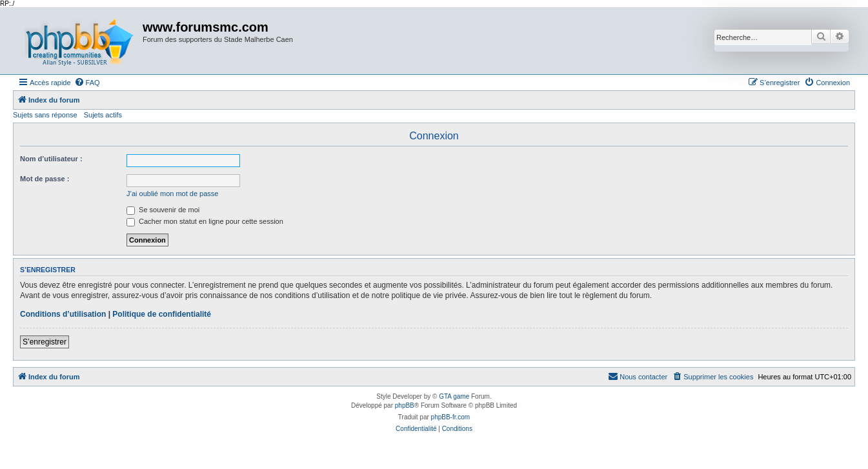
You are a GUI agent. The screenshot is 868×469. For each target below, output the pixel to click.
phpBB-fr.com (451, 417)
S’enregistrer (45, 342)
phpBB (405, 405)
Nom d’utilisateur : (51, 159)
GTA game (454, 396)
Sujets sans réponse (45, 115)
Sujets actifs (103, 115)
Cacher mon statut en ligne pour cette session (205, 221)
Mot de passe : (45, 179)
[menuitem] (87, 83)
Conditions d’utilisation (63, 314)
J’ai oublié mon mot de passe (172, 194)
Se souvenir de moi (163, 210)
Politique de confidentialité (162, 314)
